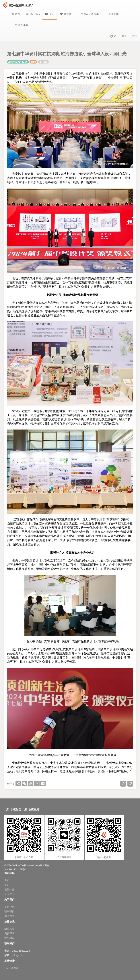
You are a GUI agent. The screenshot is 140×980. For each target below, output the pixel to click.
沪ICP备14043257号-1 (15, 869)
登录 (124, 36)
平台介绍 (9, 907)
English (112, 36)
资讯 (7, 885)
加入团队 (9, 916)
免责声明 (9, 933)
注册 (135, 36)
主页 (7, 880)
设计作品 (9, 889)
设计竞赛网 (12, 968)
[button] (66, 14)
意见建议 (9, 938)
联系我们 (9, 911)
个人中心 (9, 894)
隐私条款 (9, 929)
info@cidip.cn (20, 955)
